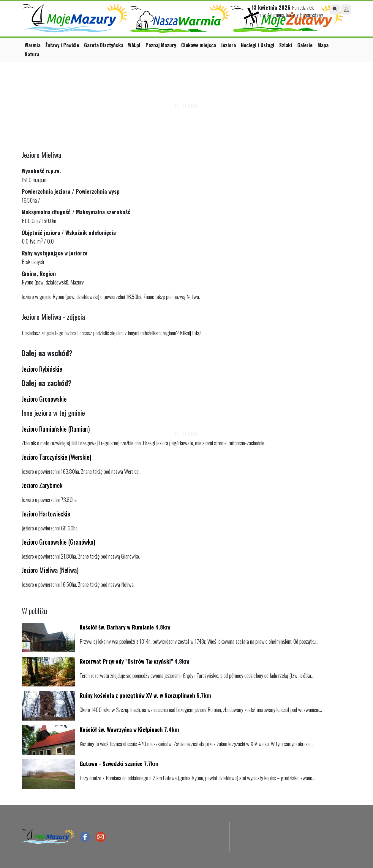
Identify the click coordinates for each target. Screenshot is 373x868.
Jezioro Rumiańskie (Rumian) (56, 429)
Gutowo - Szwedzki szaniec (111, 763)
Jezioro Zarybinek (42, 485)
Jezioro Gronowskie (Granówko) (58, 542)
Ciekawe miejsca (199, 45)
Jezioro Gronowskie (44, 399)
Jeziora (228, 45)
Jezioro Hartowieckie (46, 513)
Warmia (33, 45)
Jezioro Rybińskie (42, 369)
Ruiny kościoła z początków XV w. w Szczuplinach (137, 695)
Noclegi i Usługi (258, 45)
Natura (32, 54)
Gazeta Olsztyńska (104, 45)
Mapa (323, 45)
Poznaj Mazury (161, 45)
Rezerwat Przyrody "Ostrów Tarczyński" (126, 661)
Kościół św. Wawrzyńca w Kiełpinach (121, 729)
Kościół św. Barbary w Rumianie (117, 627)
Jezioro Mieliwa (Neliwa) (50, 570)
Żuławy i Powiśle (62, 45)
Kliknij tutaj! (191, 333)
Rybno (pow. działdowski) (45, 282)
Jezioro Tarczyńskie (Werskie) (56, 457)
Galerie (305, 45)
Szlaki (286, 45)
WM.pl (134, 45)
